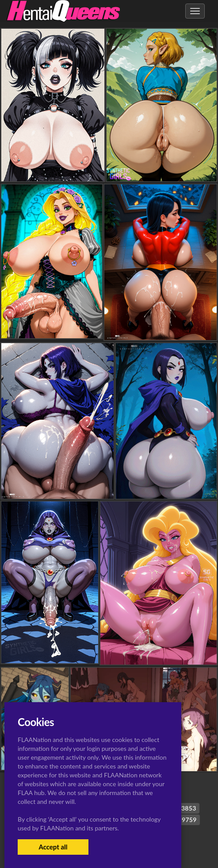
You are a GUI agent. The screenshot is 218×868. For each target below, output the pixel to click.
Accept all (53, 847)
